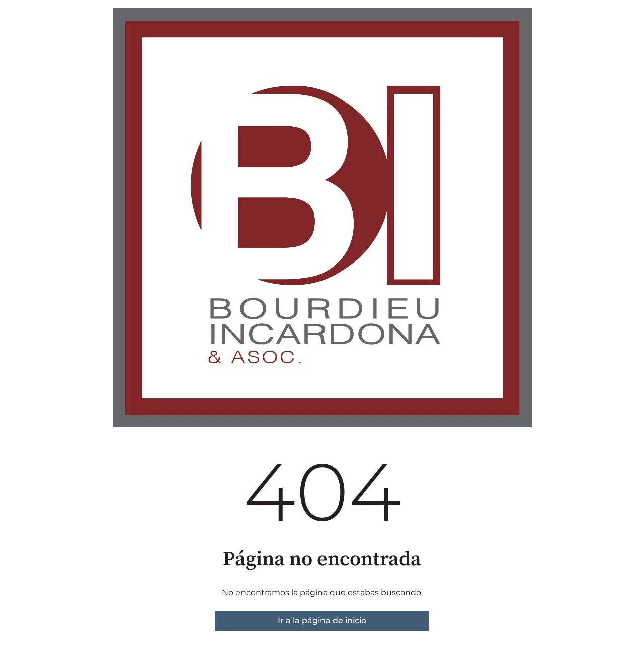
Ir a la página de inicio (322, 621)
